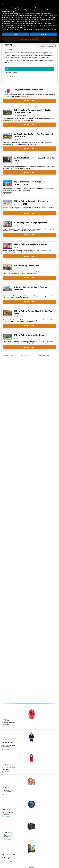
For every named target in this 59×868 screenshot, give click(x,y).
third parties (36, 14)
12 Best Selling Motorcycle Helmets (30, 335)
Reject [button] (16, 34)
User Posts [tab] (11, 69)
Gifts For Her (5, 772)
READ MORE (7, 194)
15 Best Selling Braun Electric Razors (30, 244)
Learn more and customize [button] (29, 39)
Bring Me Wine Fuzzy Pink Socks (28, 90)
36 (40, 355)
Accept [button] (43, 34)
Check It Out (29, 101)
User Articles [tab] (11, 73)
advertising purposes (8, 20)
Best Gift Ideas (6, 727)
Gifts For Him (5, 749)
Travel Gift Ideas (6, 839)
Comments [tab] (11, 76)
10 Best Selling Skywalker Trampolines (32, 201)
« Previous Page (8, 355)
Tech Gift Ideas (6, 817)
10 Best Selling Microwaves (26, 266)
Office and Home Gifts (8, 862)
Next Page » (46, 355)
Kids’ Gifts (4, 794)
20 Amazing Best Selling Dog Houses (31, 223)
